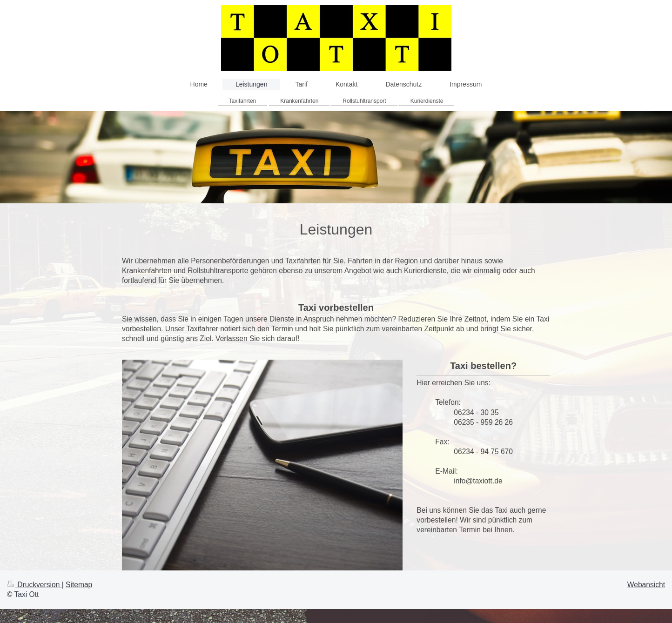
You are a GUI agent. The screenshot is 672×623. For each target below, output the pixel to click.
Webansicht (646, 585)
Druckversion (34, 585)
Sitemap (79, 585)
